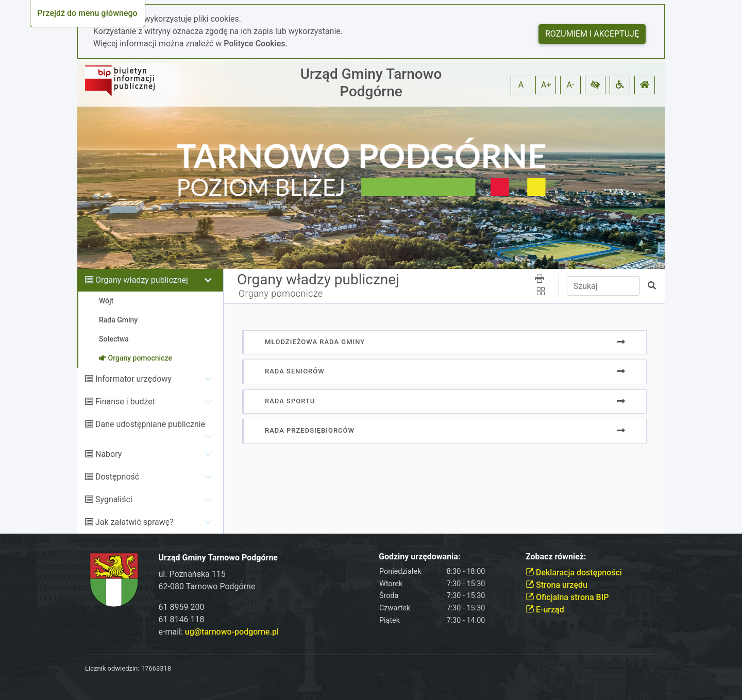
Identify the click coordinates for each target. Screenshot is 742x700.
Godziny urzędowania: (419, 557)
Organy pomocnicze (281, 294)
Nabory (108, 454)
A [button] (521, 85)
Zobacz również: (556, 557)
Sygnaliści (114, 499)
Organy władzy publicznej (142, 280)
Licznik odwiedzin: (112, 668)
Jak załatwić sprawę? (134, 522)
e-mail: (219, 632)
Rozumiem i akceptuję (592, 34)
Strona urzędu (556, 585)
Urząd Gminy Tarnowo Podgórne (371, 83)
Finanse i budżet (125, 402)
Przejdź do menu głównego (88, 13)
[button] (595, 85)
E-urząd (545, 610)
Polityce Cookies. (256, 44)
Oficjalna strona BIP (567, 597)
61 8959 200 (182, 607)
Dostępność (117, 477)
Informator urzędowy (133, 379)
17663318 (156, 668)
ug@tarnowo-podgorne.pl (232, 632)
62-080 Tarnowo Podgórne (207, 586)
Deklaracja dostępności (574, 573)
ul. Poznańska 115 (192, 574)
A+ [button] (546, 85)
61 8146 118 (182, 619)
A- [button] (571, 85)
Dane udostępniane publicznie (150, 424)
